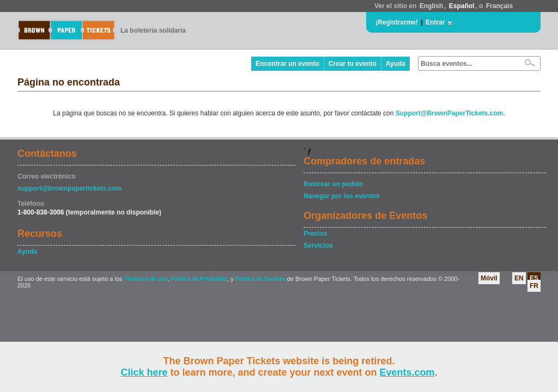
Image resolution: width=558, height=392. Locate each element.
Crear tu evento (353, 64)
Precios (315, 234)
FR (534, 286)
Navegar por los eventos (341, 196)
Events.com (407, 372)
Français (499, 6)
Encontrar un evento (287, 64)
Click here (144, 372)
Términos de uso (146, 279)
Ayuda (396, 64)
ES (534, 278)
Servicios (318, 246)
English (431, 6)
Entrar (435, 22)
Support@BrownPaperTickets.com (450, 113)
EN (519, 278)
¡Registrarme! (397, 22)
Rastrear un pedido (333, 184)
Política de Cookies (260, 279)
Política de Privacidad (199, 279)
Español (462, 6)
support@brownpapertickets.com (69, 188)
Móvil (489, 278)
